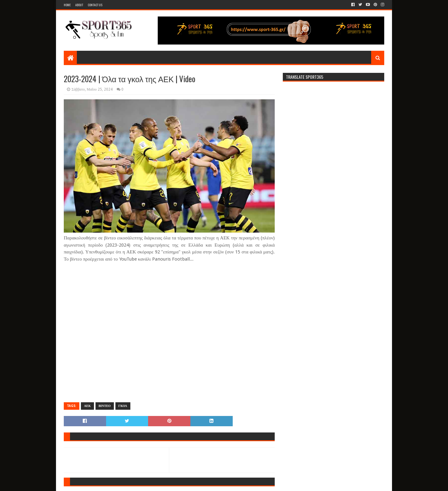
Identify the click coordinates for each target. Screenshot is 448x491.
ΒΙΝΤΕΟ (105, 406)
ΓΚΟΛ (123, 406)
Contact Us (95, 5)
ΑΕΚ (87, 406)
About (79, 5)
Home (67, 5)
